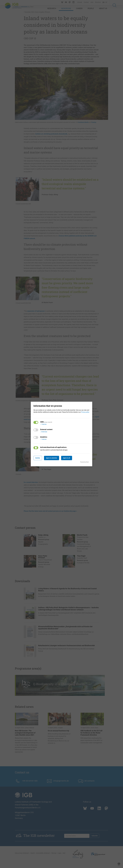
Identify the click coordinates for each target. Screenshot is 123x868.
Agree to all (69, 458)
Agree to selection (53, 458)
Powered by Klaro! (85, 462)
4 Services (44, 432)
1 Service (43, 424)
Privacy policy (85, 412)
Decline (38, 458)
